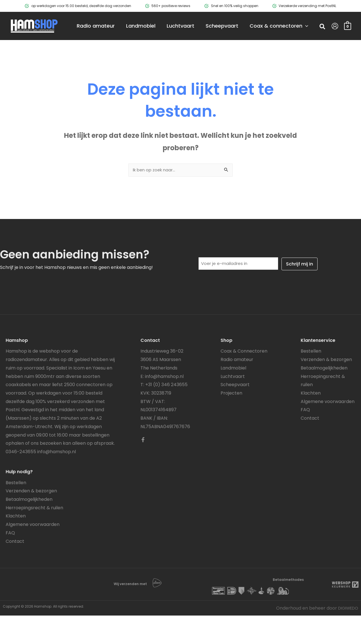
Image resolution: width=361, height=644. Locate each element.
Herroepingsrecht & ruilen (34, 536)
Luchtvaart (233, 405)
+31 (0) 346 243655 (166, 413)
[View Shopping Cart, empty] (348, 40)
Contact (15, 570)
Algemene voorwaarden (33, 553)
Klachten (16, 545)
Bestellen (16, 511)
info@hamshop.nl (57, 480)
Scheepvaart (235, 413)
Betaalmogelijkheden (29, 528)
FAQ (10, 562)
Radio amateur (237, 388)
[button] (323, 41)
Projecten (231, 422)
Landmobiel (233, 397)
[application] (130, 54)
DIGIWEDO (346, 637)
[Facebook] (143, 468)
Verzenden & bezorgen (31, 520)
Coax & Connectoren (244, 380)
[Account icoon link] (335, 40)
